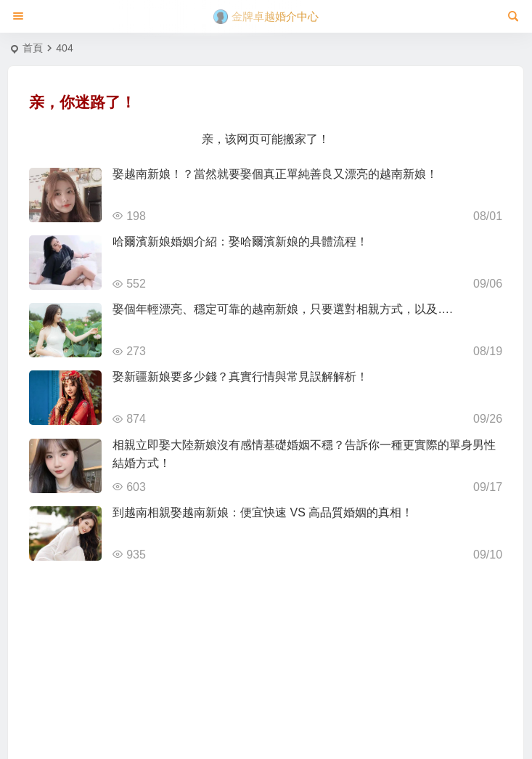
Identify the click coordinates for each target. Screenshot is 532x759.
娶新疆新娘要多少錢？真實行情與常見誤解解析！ (240, 377)
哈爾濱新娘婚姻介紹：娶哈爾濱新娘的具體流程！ (240, 241)
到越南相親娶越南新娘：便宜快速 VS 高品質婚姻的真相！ (263, 512)
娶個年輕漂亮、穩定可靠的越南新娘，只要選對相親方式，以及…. (282, 309)
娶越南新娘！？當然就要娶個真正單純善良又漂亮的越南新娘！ (275, 174)
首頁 (33, 48)
